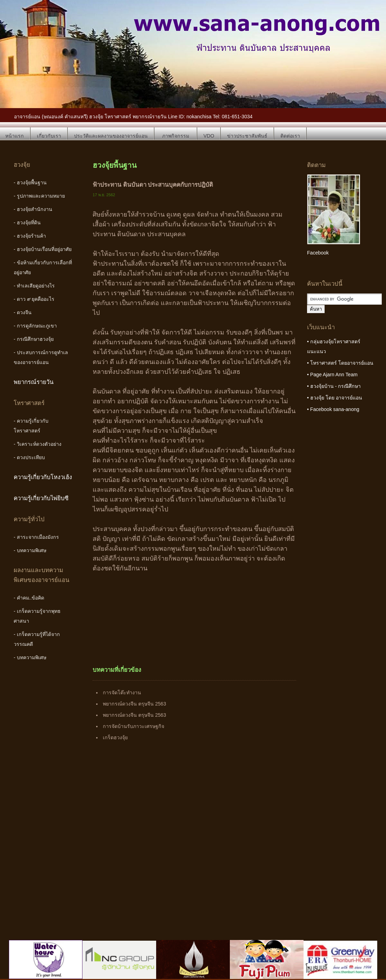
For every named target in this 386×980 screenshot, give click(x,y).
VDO (209, 136)
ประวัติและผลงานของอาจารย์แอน (111, 136)
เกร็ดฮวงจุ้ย (115, 737)
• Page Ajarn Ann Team (332, 375)
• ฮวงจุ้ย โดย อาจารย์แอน (335, 398)
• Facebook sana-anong (333, 409)
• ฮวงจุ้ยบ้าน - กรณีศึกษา (334, 386)
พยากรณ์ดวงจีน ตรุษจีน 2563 (134, 704)
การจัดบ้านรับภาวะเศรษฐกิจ (134, 726)
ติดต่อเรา (290, 136)
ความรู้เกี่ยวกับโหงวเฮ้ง (43, 477)
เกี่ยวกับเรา (49, 136)
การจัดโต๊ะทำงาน (122, 693)
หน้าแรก (15, 136)
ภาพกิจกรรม (176, 136)
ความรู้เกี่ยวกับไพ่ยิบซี (41, 498)
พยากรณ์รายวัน (34, 382)
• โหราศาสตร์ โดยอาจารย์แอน (340, 363)
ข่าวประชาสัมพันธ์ (247, 136)
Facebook (318, 253)
